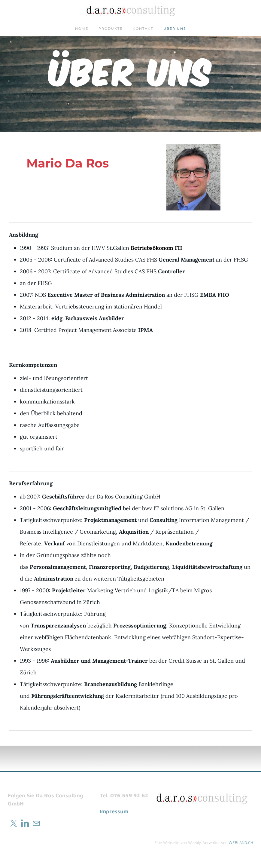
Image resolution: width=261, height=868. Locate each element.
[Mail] (36, 823)
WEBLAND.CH (241, 842)
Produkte (111, 29)
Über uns (175, 29)
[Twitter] (14, 823)
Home (82, 29)
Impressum (114, 811)
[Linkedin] (25, 823)
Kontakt (143, 29)
